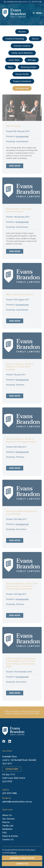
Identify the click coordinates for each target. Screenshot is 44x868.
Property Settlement (22, 81)
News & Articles (10, 836)
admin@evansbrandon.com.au (17, 802)
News (10, 67)
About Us (7, 815)
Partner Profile (22, 74)
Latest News (14, 60)
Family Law (8, 826)
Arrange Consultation (22, 858)
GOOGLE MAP (12, 769)
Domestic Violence (22, 46)
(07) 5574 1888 (10, 793)
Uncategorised (22, 88)
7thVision (13, 853)
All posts (22, 32)
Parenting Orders (29, 67)
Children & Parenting (15, 39)
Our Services (9, 819)
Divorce (35, 39)
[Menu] (37, 13)
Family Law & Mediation (22, 53)
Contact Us (22, 864)
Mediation (7, 829)
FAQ (4, 833)
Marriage (32, 60)
